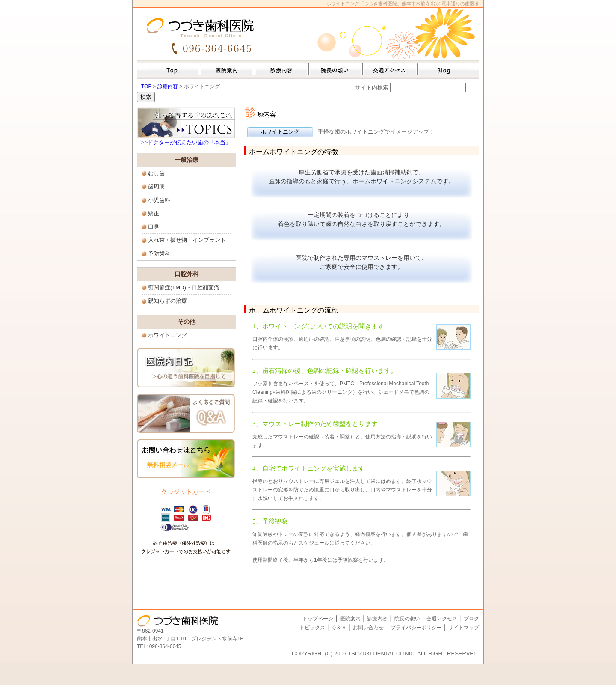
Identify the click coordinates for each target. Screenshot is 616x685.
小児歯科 (159, 200)
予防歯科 (159, 254)
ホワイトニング (167, 335)
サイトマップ (464, 628)
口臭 (154, 227)
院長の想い (407, 619)
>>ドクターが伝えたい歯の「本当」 (186, 142)
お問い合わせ (368, 628)
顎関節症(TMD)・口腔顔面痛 (184, 287)
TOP (146, 86)
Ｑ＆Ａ (339, 628)
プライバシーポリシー (416, 628)
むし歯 (156, 173)
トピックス (312, 628)
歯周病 (156, 186)
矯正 (154, 213)
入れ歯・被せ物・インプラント (187, 240)
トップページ (318, 619)
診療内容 (168, 86)
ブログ (471, 619)
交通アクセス (443, 619)
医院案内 (350, 619)
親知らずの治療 (167, 301)
